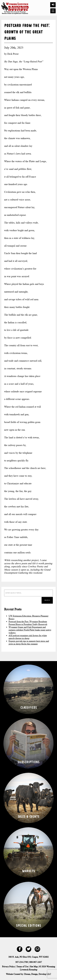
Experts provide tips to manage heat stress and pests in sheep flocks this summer (29, 642)
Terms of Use (22, 967)
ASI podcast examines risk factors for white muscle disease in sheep (28, 637)
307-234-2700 (22, 962)
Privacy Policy (8, 967)
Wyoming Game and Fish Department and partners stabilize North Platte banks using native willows (30, 630)
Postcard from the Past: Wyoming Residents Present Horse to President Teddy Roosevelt (28, 623)
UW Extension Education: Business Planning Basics (29, 617)
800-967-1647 (36, 962)
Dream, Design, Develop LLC (38, 974)
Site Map (34, 967)
